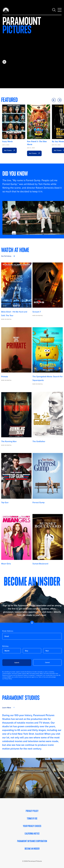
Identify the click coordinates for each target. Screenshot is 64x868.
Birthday (5, 646)
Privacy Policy (32, 811)
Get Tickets (7, 150)
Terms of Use (32, 819)
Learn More (7, 708)
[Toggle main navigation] (60, 10)
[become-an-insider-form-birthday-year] (52, 651)
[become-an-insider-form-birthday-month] (11, 651)
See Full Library (6, 256)
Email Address (8, 631)
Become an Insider (32, 849)
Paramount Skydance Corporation (32, 841)
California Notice (32, 834)
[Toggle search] (54, 10)
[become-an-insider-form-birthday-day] (32, 651)
